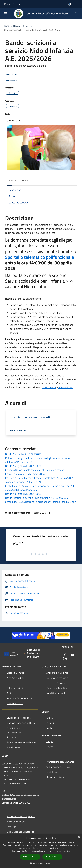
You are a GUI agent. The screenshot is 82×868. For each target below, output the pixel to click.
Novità (16, 26)
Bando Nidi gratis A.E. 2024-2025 (23, 494)
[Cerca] (76, 14)
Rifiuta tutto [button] (52, 857)
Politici (10, 693)
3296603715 (65, 387)
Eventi (50, 747)
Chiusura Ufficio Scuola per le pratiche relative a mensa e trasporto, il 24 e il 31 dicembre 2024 (36, 472)
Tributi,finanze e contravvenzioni (14, 730)
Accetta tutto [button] (30, 857)
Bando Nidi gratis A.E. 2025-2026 (23, 466)
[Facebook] (65, 655)
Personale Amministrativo (19, 698)
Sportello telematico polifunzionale (40, 257)
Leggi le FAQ (52, 772)
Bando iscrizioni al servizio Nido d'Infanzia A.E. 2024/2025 (37, 498)
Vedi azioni (13, 81)
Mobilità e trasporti (56, 693)
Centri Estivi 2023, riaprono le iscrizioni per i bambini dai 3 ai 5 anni (41, 502)
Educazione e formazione (19, 718)
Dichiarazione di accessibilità (20, 832)
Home (6, 26)
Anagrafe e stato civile (57, 673)
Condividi (12, 75)
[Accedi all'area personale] (70, 4)
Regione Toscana (12, 4)
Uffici (9, 683)
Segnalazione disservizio (58, 767)
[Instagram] (65, 659)
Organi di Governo (15, 673)
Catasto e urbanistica (57, 688)
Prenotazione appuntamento (60, 762)
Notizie (50, 718)
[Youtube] (72, 655)
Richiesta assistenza (56, 777)
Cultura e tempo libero (57, 678)
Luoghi (50, 742)
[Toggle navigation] (6, 13)
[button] (41, 863)
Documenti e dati (15, 703)
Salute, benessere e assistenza (21, 742)
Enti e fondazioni (15, 688)
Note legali (12, 827)
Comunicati (52, 723)
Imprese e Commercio (57, 683)
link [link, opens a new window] (68, 851)
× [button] (79, 837)
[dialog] (41, 851)
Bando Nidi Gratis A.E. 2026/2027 (23, 454)
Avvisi (26, 26)
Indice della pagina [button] (18, 181)
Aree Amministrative (17, 678)
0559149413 (49, 387)
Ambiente (11, 737)
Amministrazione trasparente (21, 816)
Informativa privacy (16, 822)
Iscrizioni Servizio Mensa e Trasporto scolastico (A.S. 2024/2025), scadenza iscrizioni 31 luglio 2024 (40, 480)
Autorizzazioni (13, 747)
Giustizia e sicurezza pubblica (21, 723)
